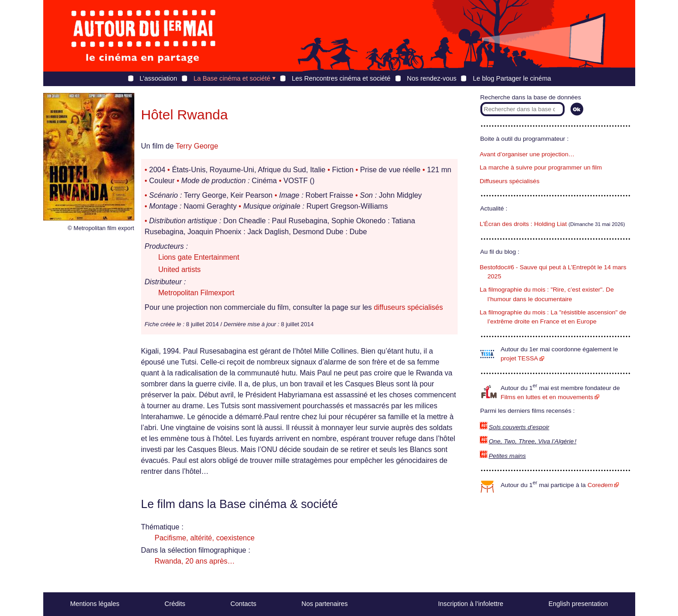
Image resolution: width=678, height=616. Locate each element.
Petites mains (507, 456)
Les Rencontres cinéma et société (341, 78)
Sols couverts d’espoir (519, 427)
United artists (180, 269)
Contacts (243, 604)
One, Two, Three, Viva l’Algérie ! (533, 441)
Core (600, 485)
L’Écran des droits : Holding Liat (523, 224)
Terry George (197, 146)
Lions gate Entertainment (199, 257)
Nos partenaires (325, 604)
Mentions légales (95, 604)
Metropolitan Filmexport (196, 293)
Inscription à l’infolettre (471, 604)
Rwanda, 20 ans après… (195, 561)
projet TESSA (520, 358)
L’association (158, 78)
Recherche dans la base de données (531, 97)
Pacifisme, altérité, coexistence (205, 538)
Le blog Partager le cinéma (512, 78)
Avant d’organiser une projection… (527, 154)
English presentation (578, 604)
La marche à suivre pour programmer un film (541, 167)
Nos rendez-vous (432, 78)
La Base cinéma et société (232, 78)
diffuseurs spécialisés (408, 307)
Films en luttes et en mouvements (547, 397)
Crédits (175, 604)
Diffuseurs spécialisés (510, 181)
